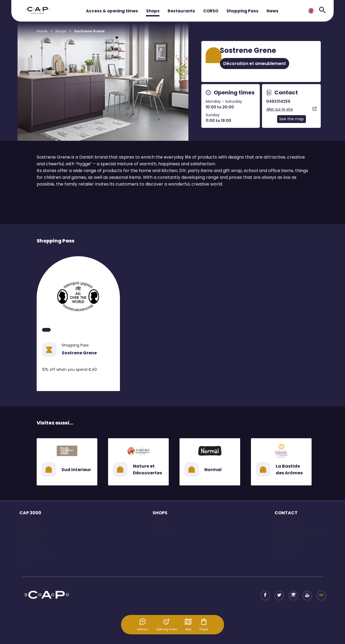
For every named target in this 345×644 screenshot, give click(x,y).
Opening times (32, 535)
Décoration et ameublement (255, 64)
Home (42, 31)
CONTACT (286, 513)
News (272, 11)
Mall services (31, 544)
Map (188, 625)
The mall (27, 525)
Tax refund (284, 554)
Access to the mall (35, 554)
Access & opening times (112, 11)
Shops (153, 11)
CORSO (211, 11)
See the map (291, 119)
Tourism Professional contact (300, 535)
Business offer (287, 525)
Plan (23, 563)
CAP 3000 (30, 513)
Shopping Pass (242, 11)
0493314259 (278, 101)
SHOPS (160, 513)
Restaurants (181, 11)
